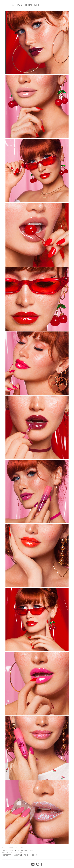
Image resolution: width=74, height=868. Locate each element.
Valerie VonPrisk (15, 853)
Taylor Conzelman (15, 848)
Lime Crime (9, 850)
